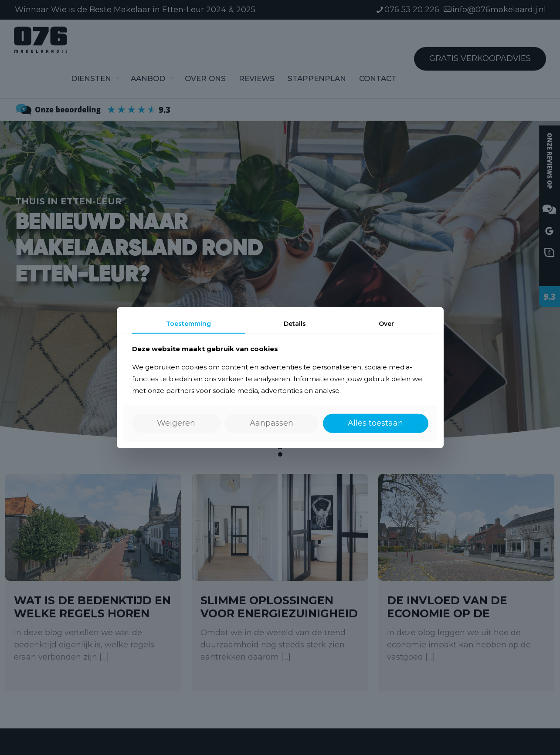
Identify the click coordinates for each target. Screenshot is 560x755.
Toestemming (188, 323)
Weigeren (176, 423)
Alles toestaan (375, 423)
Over (386, 323)
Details (295, 323)
